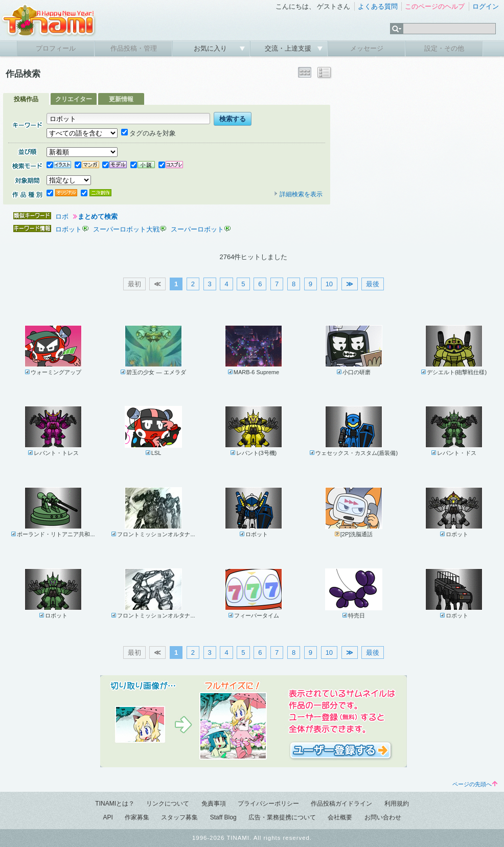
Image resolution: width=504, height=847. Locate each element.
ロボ (62, 216)
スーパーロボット (197, 229)
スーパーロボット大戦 (126, 229)
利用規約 (397, 804)
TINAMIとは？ (115, 804)
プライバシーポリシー (268, 804)
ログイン (486, 6)
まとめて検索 (98, 216)
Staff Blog (223, 817)
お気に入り (211, 48)
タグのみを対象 (148, 133)
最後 (373, 284)
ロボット (68, 229)
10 (329, 284)
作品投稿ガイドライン (341, 804)
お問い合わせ (383, 817)
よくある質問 (378, 6)
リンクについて (168, 804)
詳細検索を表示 (298, 194)
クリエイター (74, 99)
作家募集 (137, 817)
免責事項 (214, 804)
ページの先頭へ (475, 784)
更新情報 (121, 99)
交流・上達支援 (289, 48)
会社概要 (340, 817)
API (108, 817)
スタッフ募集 (179, 817)
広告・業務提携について (282, 817)
